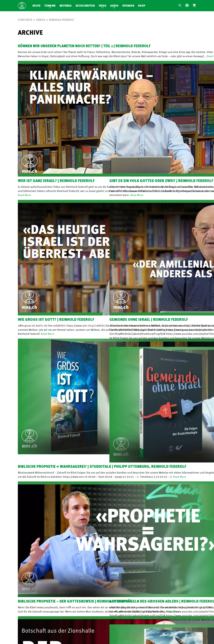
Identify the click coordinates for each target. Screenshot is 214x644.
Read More (24, 195)
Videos (41, 20)
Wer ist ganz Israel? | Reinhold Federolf (56, 180)
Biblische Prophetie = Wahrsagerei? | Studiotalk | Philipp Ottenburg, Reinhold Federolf (102, 466)
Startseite (25, 20)
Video (103, 6)
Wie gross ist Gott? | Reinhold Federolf (56, 319)
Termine (50, 6)
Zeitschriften (85, 6)
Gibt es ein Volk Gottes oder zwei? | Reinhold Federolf (161, 180)
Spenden (128, 6)
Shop (142, 6)
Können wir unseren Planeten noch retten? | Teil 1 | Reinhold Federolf (84, 46)
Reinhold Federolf (62, 20)
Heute (37, 6)
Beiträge (66, 6)
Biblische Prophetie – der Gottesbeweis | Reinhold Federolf (75, 601)
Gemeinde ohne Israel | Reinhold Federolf (149, 319)
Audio (114, 6)
